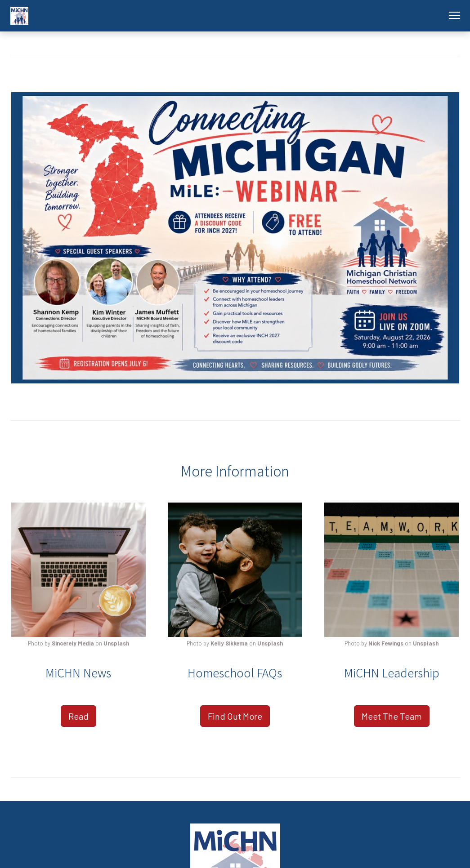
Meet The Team (392, 716)
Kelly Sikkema (229, 643)
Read (78, 716)
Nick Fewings (386, 643)
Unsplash (116, 643)
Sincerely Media (73, 643)
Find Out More (235, 716)
